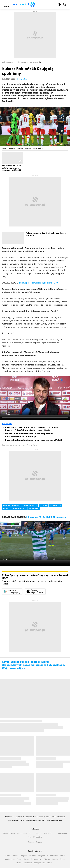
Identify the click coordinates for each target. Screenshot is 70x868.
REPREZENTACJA (19, 509)
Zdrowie (47, 859)
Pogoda (39, 833)
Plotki (62, 856)
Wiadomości (22, 833)
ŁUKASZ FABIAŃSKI (30, 505)
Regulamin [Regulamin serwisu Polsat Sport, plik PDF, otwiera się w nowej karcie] (17, 817)
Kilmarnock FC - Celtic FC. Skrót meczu (46, 517)
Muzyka (50, 863)
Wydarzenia (10, 859)
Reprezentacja (35, 62)
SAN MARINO (34, 509)
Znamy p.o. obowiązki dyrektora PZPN (39, 283)
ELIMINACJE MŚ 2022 (11, 505)
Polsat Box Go (9, 833)
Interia (8, 856)
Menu (6, 7)
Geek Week (62, 833)
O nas (47, 821)
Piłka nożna (21, 62)
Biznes (26, 859)
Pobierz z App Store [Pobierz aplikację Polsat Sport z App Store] (45, 590)
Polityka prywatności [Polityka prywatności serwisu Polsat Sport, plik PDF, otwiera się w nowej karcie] (35, 821)
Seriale (55, 859)
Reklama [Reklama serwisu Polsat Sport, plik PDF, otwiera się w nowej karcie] (61, 817)
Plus (30, 837)
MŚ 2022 (44, 505)
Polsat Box (38, 837)
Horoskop (54, 856)
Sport (31, 833)
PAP (54, 817)
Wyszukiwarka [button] (65, 4)
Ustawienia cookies (16, 821)
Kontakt (8, 817)
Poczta (16, 856)
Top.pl (63, 859)
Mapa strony (56, 821)
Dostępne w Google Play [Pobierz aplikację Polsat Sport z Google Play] (22, 590)
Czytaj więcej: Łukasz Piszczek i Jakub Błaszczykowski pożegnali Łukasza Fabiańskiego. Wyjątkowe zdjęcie (33, 665)
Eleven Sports (50, 833)
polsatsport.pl (8, 62)
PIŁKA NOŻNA (56, 505)
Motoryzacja (36, 859)
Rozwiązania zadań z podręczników (31, 863)
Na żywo (33, 856)
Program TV (43, 856)
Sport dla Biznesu (35, 842)
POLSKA (6, 509)
